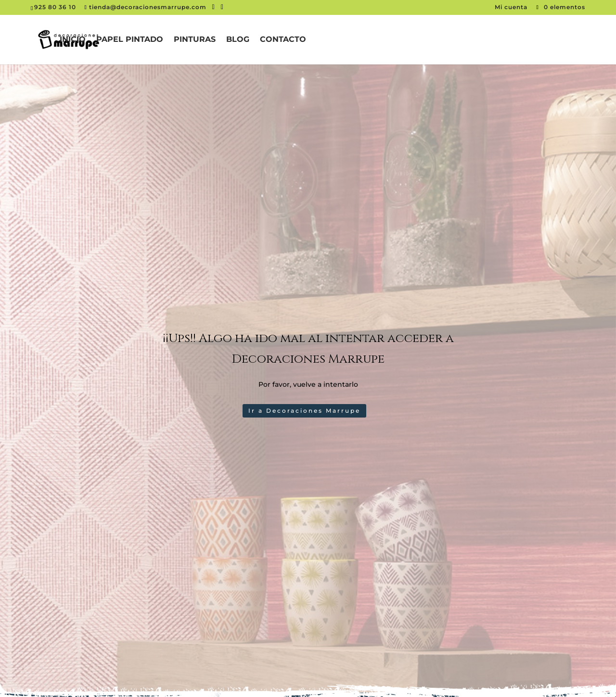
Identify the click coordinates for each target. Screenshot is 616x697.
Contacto (283, 40)
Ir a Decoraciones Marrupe (304, 411)
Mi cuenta (512, 7)
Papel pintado (130, 40)
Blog (238, 40)
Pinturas (195, 40)
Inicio (73, 40)
